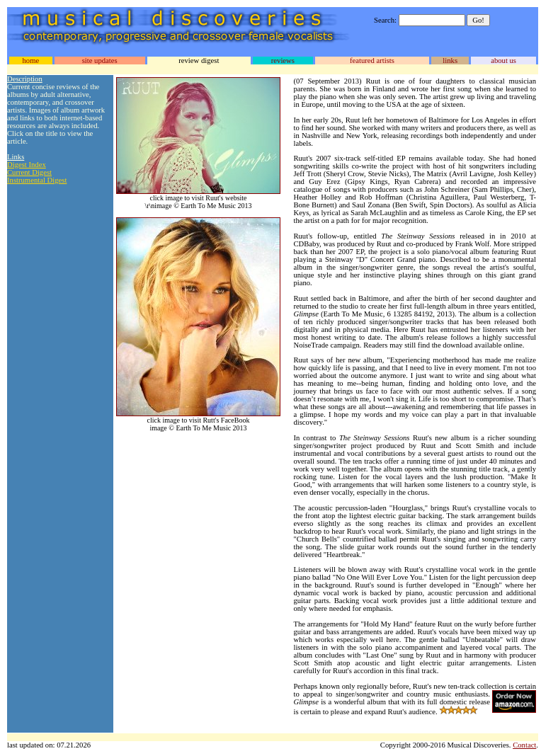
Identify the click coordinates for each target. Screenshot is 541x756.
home (30, 61)
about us (503, 61)
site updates (100, 61)
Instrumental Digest (37, 180)
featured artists (372, 61)
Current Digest (29, 172)
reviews (283, 61)
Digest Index (27, 165)
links (450, 61)
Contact (524, 745)
